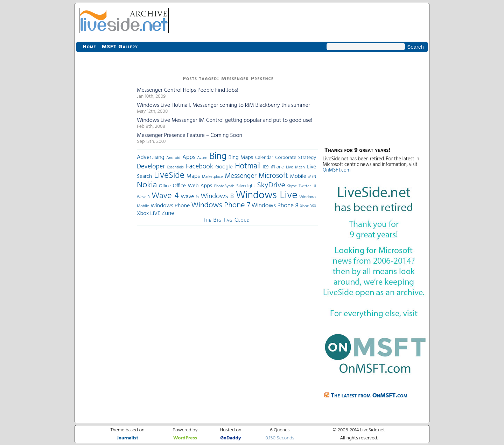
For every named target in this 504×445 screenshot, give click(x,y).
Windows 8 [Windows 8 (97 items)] (218, 196)
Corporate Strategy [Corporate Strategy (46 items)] (296, 158)
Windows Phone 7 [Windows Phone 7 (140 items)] (220, 205)
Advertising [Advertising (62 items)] (151, 158)
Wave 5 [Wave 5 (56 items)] (190, 197)
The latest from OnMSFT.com (369, 396)
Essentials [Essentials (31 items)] (176, 167)
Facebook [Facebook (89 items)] (199, 167)
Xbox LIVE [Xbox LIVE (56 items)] (149, 214)
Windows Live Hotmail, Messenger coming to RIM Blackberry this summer (223, 105)
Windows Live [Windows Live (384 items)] (267, 196)
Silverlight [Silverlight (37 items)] (246, 186)
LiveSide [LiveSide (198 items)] (169, 176)
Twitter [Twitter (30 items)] (304, 186)
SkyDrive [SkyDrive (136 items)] (271, 185)
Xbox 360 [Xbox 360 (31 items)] (308, 206)
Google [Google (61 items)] (224, 167)
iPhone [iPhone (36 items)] (277, 167)
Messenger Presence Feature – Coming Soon (190, 135)
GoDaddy (230, 438)
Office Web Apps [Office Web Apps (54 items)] (192, 186)
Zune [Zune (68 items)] (168, 213)
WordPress (185, 438)
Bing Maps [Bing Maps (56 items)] (241, 158)
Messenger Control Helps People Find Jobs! (188, 90)
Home (89, 47)
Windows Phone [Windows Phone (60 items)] (170, 206)
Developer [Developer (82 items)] (151, 167)
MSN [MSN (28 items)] (312, 177)
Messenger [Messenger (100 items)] (240, 176)
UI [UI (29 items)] (314, 186)
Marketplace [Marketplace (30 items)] (212, 177)
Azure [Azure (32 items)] (202, 158)
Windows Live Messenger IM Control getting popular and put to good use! (225, 120)
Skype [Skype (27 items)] (292, 186)
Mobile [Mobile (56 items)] (298, 176)
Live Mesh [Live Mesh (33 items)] (295, 167)
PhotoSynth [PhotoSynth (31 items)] (224, 186)
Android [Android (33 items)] (173, 158)
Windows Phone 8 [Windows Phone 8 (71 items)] (275, 206)
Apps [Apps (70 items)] (189, 157)
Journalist (128, 438)
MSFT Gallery (120, 47)
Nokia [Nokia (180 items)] (147, 185)
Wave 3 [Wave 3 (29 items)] (143, 197)
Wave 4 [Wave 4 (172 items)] (165, 196)
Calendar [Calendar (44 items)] (264, 158)
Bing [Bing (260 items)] (218, 157)
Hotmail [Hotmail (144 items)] (248, 166)
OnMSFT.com (337, 170)
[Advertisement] (104, 179)
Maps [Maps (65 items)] (193, 176)
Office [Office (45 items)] (165, 186)
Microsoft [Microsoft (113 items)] (273, 176)
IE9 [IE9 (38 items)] (266, 167)
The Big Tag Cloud (226, 220)
